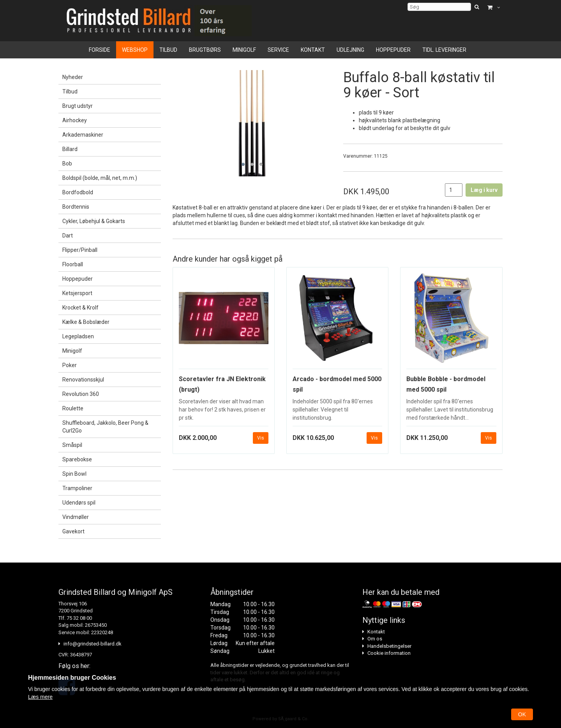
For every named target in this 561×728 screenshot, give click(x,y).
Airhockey (75, 120)
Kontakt (313, 50)
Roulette (73, 408)
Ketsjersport (77, 293)
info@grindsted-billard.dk (93, 644)
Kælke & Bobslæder (86, 322)
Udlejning (350, 50)
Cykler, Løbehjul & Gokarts (94, 221)
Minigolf (244, 50)
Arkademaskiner (83, 135)
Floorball (73, 264)
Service (278, 50)
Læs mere (40, 697)
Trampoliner (77, 488)
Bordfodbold (78, 192)
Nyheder (73, 77)
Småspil (72, 445)
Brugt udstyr (78, 106)
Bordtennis (76, 207)
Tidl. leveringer (444, 50)
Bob (67, 164)
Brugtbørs (205, 50)
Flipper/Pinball (80, 250)
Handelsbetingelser (389, 646)
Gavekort (73, 531)
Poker (70, 365)
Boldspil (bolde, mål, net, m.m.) (100, 178)
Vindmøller (76, 517)
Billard (70, 149)
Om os (375, 639)
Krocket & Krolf (80, 308)
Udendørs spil (79, 503)
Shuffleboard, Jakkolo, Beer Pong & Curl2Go (105, 427)
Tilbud (168, 50)
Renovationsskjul (83, 380)
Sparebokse (77, 459)
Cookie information (389, 653)
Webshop (135, 50)
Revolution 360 (81, 394)
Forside (100, 50)
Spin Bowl (74, 474)
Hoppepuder (393, 50)
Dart (68, 236)
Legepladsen (78, 336)
